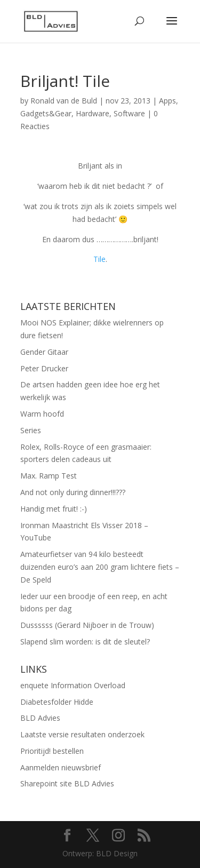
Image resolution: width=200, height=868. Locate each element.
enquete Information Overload (73, 685)
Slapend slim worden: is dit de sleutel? (85, 642)
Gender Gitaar (44, 352)
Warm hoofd (42, 414)
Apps (167, 101)
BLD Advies (40, 718)
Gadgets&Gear (46, 113)
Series (31, 430)
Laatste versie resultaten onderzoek (82, 734)
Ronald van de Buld (64, 101)
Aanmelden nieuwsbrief (61, 767)
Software (129, 113)
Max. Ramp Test (49, 476)
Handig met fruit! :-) (54, 509)
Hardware (93, 113)
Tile (99, 259)
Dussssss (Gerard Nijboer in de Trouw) (87, 625)
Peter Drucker (44, 368)
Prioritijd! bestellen (52, 751)
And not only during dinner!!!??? (73, 492)
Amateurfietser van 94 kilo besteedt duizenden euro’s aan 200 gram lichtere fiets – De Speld (100, 567)
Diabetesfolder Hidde (57, 702)
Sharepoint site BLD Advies (67, 783)
